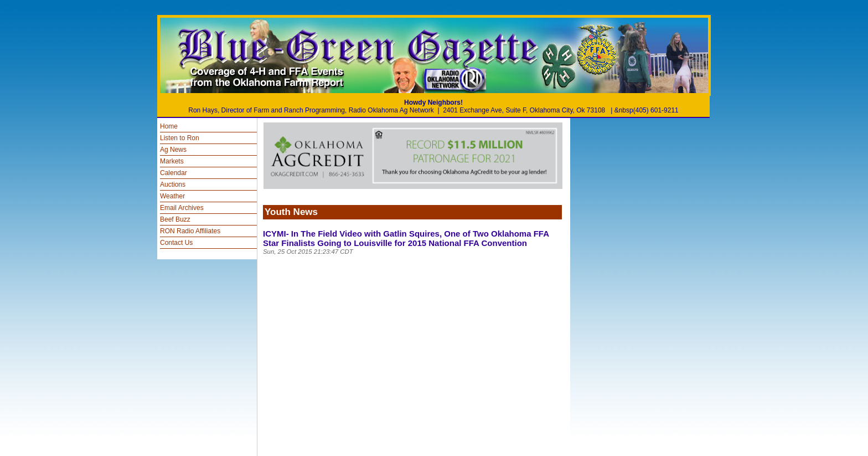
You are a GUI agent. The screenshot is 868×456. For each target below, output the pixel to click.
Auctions (173, 185)
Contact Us (176, 243)
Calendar (174, 173)
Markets (172, 161)
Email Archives (182, 208)
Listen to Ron (180, 138)
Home (169, 126)
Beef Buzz (175, 219)
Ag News (173, 150)
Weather (172, 196)
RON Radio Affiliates (190, 231)
